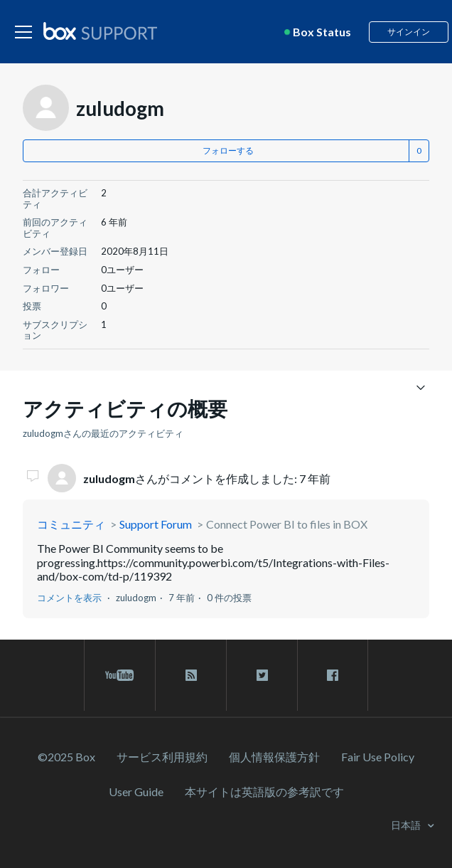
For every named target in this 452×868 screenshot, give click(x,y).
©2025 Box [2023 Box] (66, 757)
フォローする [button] (228, 150)
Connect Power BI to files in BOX (287, 524)
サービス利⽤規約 (162, 757)
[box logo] (100, 31)
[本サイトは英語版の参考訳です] (264, 792)
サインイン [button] (409, 32)
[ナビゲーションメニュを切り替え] (420, 387)
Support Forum (156, 524)
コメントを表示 (69, 598)
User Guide (136, 792)
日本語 (407, 825)
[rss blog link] (191, 675)
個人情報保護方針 (274, 757)
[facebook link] (333, 675)
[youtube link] (120, 675)
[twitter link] (262, 675)
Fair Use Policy (378, 757)
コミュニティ (71, 524)
